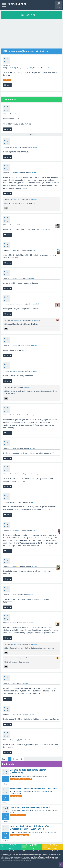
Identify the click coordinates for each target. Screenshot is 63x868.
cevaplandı (25, 114)
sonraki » (20, 759)
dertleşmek (7, 80)
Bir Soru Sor (28, 15)
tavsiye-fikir (14, 779)
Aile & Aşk (22, 792)
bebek (21, 779)
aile (12, 796)
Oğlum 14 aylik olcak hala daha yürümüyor (30, 807)
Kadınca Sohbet (17, 4)
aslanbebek (35, 833)
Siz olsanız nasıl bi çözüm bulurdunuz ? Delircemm (34, 789)
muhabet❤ (22, 815)
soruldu (48, 68)
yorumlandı (34, 199)
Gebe (34, 851)
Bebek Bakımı (13, 851)
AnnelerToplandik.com (54, 851)
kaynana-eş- (18, 796)
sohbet (21, 835)
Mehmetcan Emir (39, 810)
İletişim (4, 851)
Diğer (15, 68)
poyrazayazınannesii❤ (40, 792)
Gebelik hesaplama (25, 851)
